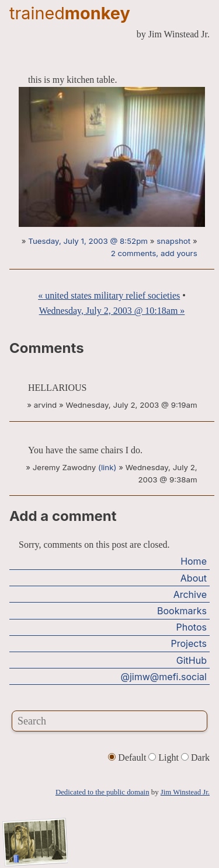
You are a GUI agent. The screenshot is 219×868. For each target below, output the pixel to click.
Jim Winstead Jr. (185, 792)
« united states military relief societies (109, 295)
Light (165, 757)
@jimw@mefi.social (164, 677)
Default (128, 757)
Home (194, 561)
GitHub (192, 660)
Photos (192, 627)
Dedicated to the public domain (102, 792)
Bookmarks (182, 611)
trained (70, 13)
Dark (195, 757)
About (194, 578)
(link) (107, 467)
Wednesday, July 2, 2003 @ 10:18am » (112, 311)
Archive (190, 594)
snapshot (173, 241)
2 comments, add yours (154, 253)
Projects (189, 643)
